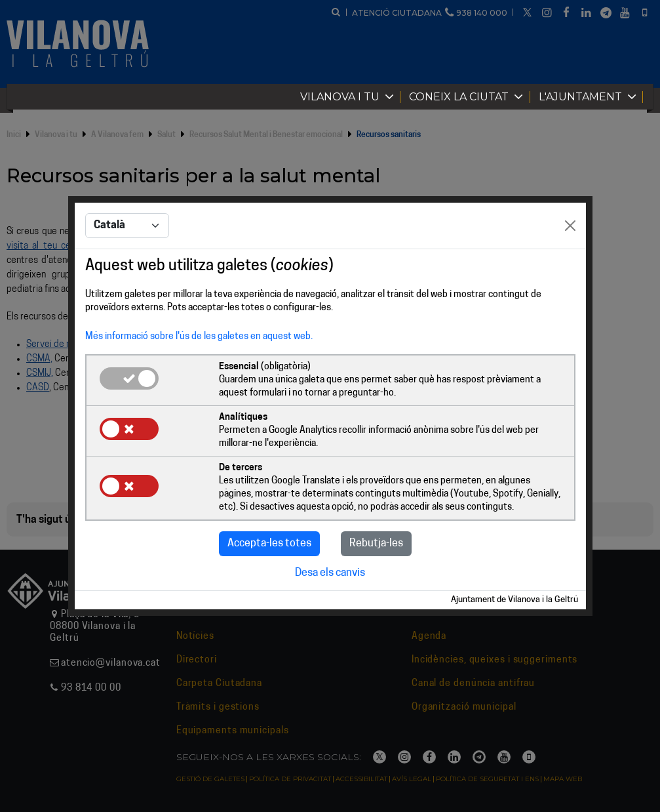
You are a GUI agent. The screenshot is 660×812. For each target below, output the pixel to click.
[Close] (570, 226)
